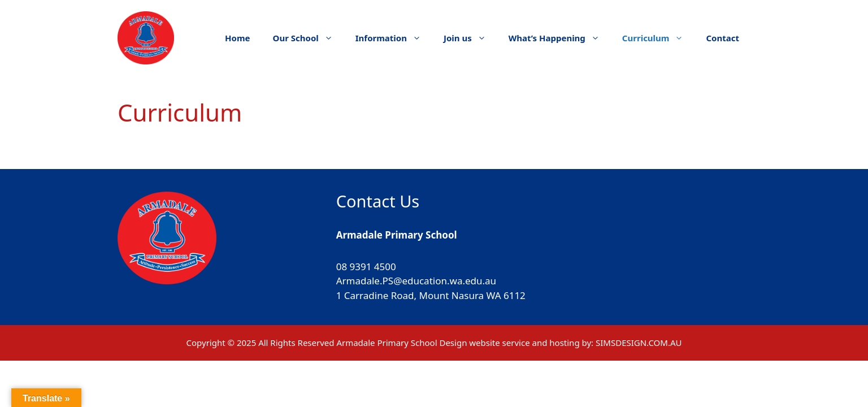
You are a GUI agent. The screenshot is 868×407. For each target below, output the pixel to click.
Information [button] (394, 38)
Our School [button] (309, 38)
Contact (722, 38)
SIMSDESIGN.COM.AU (639, 343)
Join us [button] (470, 38)
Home (237, 38)
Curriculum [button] (659, 38)
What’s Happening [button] (560, 38)
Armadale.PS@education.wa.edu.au (416, 281)
